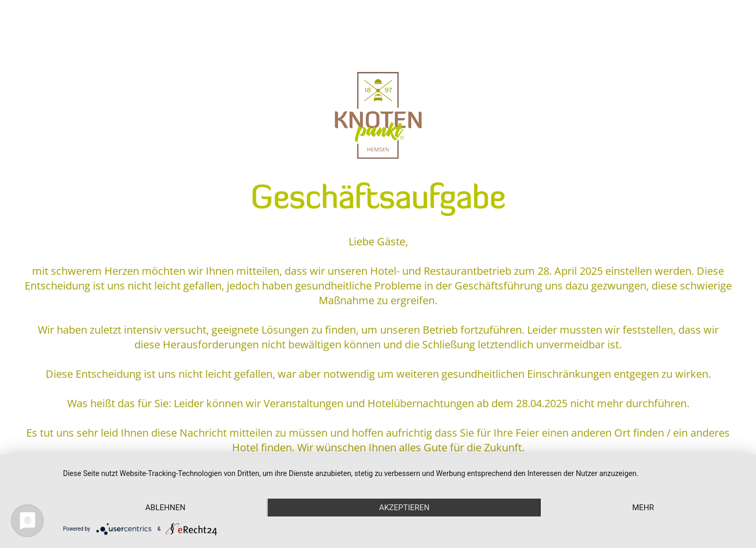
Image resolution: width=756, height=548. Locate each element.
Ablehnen (165, 508)
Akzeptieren (404, 508)
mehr (643, 508)
